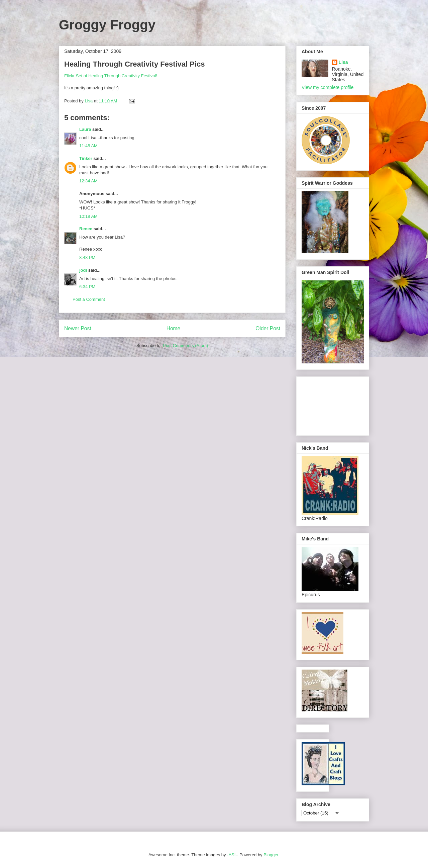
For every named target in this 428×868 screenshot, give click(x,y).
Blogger (271, 855)
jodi (83, 270)
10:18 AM (88, 216)
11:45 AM (88, 146)
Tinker (86, 158)
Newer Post (78, 328)
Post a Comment (89, 299)
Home (174, 328)
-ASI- (232, 855)
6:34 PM (87, 287)
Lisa (343, 62)
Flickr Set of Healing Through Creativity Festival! (111, 76)
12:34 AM (88, 181)
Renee (86, 229)
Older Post (268, 328)
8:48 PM (87, 257)
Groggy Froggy (107, 25)
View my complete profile (328, 87)
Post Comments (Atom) (185, 345)
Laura (85, 129)
